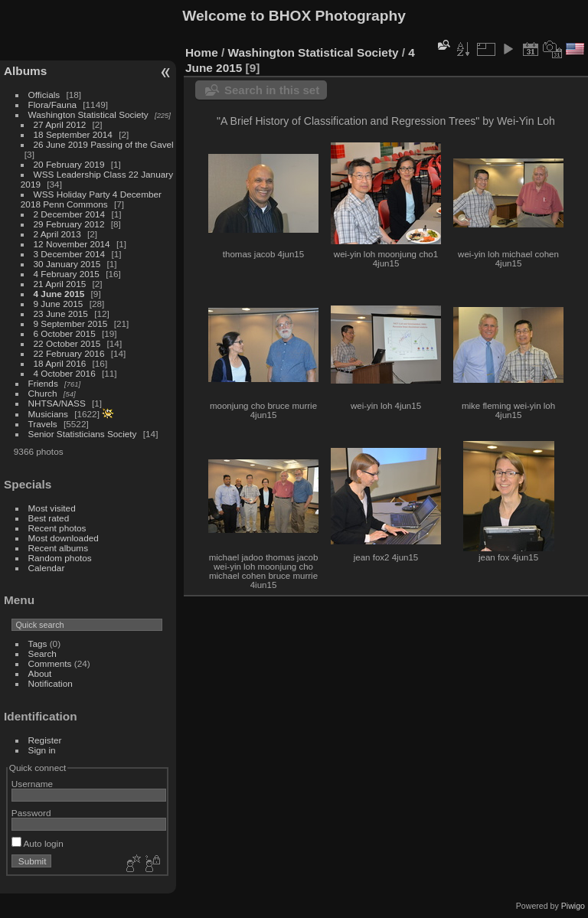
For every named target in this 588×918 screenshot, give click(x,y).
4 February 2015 (67, 274)
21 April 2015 (60, 284)
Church (43, 393)
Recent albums (58, 548)
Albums (25, 71)
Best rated (49, 518)
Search (42, 653)
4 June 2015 (59, 294)
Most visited (52, 508)
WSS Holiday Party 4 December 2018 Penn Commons (91, 199)
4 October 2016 (65, 373)
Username (32, 784)
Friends (43, 383)
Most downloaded (64, 538)
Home (202, 52)
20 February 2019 (69, 164)
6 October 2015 (65, 333)
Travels (43, 424)
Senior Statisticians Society (83, 434)
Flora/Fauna (52, 105)
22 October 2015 (67, 343)
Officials (44, 95)
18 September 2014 (73, 134)
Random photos (60, 558)
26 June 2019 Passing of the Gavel (104, 144)
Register (45, 740)
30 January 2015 (67, 264)
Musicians (48, 414)
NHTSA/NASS (57, 403)
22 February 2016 (69, 353)
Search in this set (272, 90)
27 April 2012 (60, 124)
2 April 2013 (57, 234)
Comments (50, 663)
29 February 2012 (69, 224)
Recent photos (57, 528)
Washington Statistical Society (88, 114)
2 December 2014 (70, 214)
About (40, 673)
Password (31, 813)
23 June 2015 (61, 314)
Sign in (42, 750)
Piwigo (573, 906)
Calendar (47, 568)
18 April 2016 (60, 363)
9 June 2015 (59, 304)
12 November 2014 (72, 244)
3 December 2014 (70, 254)
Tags (38, 644)
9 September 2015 (71, 323)
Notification (51, 683)
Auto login (38, 843)
